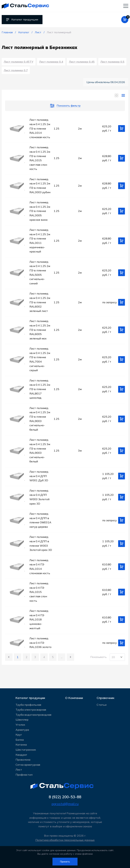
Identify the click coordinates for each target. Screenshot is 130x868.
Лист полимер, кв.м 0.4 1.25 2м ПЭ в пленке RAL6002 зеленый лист (40, 304)
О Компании (74, 697)
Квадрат (21, 754)
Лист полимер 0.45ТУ (19, 62)
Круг (19, 734)
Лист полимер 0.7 (16, 71)
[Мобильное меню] (126, 6)
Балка (20, 739)
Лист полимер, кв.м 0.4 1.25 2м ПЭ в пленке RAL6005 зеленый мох (40, 331)
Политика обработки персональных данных (65, 840)
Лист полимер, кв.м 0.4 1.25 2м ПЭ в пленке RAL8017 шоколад (40, 390)
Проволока (23, 759)
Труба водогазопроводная (33, 714)
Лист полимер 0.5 (112, 62)
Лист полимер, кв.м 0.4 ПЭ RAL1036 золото (40, 644)
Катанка (21, 744)
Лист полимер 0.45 (82, 62)
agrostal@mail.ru (65, 804)
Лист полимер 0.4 (51, 62)
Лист (19, 769)
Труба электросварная (31, 709)
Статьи (102, 704)
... (62, 658)
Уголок (20, 724)
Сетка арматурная (28, 764)
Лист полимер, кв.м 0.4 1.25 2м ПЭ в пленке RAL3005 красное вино (40, 212)
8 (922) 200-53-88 (65, 797)
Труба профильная (28, 704)
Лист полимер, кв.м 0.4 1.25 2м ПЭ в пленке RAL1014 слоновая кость (40, 130)
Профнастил (24, 774)
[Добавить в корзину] (122, 130)
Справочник (106, 697)
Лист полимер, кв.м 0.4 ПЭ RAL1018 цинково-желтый (39, 621)
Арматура (22, 729)
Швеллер (22, 719)
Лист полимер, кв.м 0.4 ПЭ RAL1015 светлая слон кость (39, 593)
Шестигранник (26, 749)
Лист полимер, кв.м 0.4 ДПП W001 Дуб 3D (39, 477)
